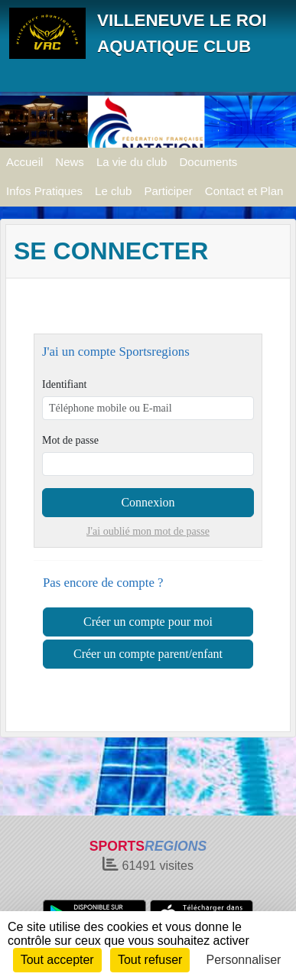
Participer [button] (168, 191)
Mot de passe (70, 440)
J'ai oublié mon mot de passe (148, 531)
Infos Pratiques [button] (44, 191)
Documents (208, 162)
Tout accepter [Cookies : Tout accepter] (57, 960)
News (70, 162)
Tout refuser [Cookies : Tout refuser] (150, 960)
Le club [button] (113, 191)
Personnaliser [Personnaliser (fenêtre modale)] (244, 960)
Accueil (24, 162)
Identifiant (64, 384)
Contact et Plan (244, 191)
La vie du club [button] (132, 162)
